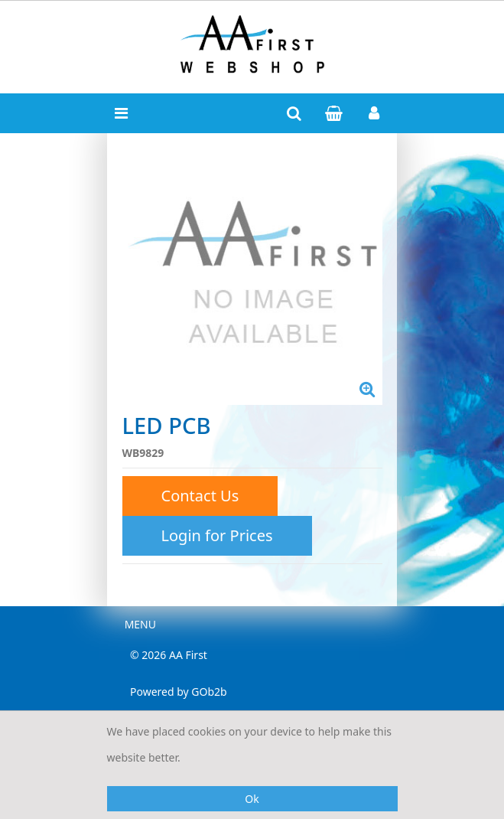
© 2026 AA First (169, 655)
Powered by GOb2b (179, 692)
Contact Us (200, 496)
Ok (252, 799)
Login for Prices (217, 535)
